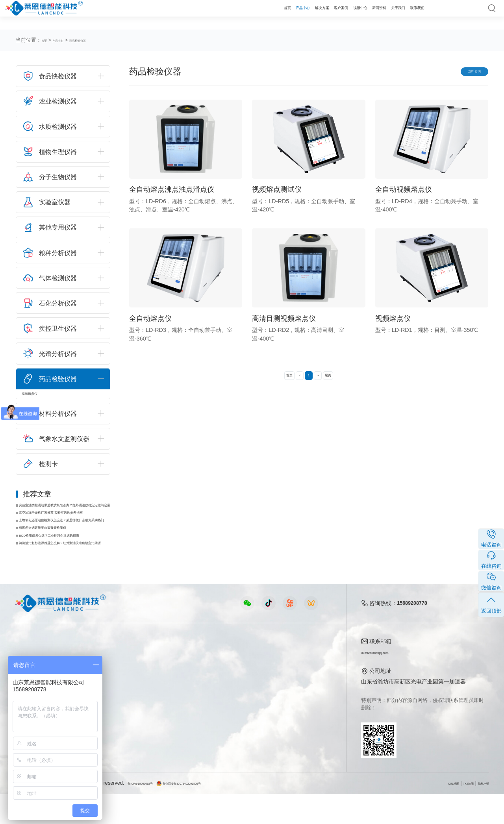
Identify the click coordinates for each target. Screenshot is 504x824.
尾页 (343, 381)
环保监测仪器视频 (175, 745)
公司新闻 (241, 685)
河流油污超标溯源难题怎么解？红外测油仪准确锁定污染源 (66, 571)
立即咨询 (463, 73)
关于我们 (379, 15)
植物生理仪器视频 (175, 721)
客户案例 (283, 15)
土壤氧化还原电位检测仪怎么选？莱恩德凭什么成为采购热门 (66, 537)
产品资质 (299, 696)
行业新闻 (241, 696)
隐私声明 (479, 813)
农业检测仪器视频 (175, 685)
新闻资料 (347, 15)
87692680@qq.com (386, 682)
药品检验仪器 (99, 40)
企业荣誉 (299, 709)
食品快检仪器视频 (175, 696)
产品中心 (219, 15)
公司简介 (299, 685)
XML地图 (430, 813)
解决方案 (251, 15)
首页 (193, 15)
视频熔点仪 (40, 397)
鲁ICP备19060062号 (150, 813)
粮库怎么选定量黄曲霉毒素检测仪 (63, 548)
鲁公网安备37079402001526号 (215, 813)
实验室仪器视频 (172, 733)
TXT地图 (455, 813)
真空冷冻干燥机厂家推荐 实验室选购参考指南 (66, 526)
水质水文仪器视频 (175, 709)
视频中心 (315, 15)
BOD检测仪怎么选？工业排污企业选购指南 (66, 560)
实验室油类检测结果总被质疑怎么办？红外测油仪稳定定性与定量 (66, 515)
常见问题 (241, 709)
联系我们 (411, 15)
